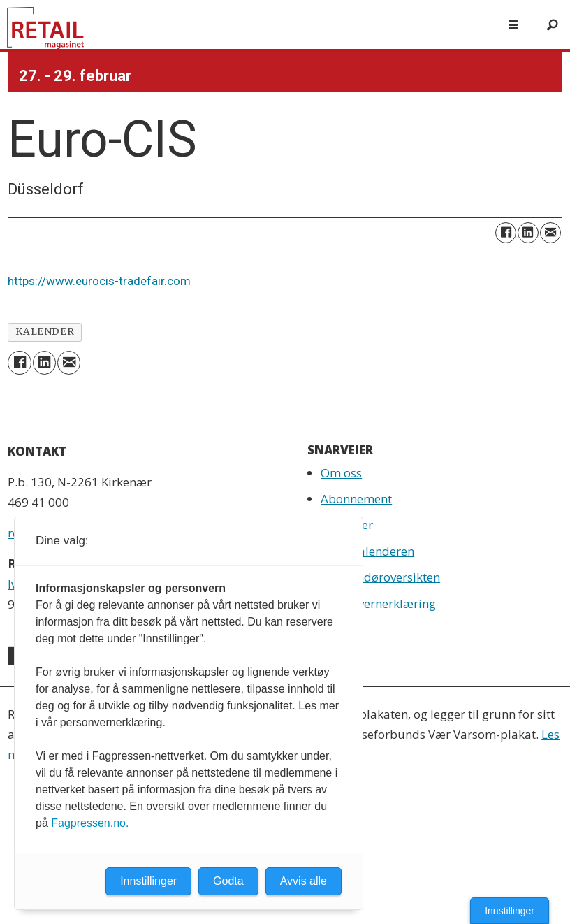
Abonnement (356, 499)
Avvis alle (304, 881)
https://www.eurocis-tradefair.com (99, 281)
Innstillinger (510, 911)
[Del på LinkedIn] (528, 233)
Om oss (341, 473)
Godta (228, 881)
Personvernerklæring (378, 604)
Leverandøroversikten (380, 577)
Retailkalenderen (367, 551)
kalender (45, 332)
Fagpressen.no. (90, 823)
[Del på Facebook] (506, 233)
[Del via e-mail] (550, 233)
